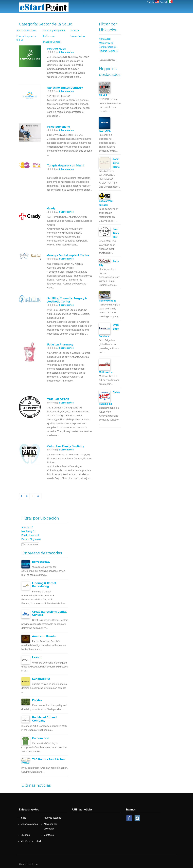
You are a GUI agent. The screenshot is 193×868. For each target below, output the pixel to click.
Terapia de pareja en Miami (65, 165)
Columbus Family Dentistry (65, 445)
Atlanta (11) (105, 39)
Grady (51, 208)
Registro (148, 17)
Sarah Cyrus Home (116, 163)
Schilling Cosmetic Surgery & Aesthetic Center (67, 299)
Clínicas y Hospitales (54, 31)
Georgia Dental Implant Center (68, 255)
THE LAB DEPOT (58, 399)
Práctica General (52, 42)
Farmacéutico (77, 36)
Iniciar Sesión (165, 17)
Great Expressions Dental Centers (49, 612)
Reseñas (120, 17)
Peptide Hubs (56, 49)
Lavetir (37, 656)
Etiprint (103, 95)
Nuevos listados (81, 17)
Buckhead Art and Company (44, 718)
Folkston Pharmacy (60, 344)
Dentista (74, 31)
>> (38, 495)
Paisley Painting (108, 301)
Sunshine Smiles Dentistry (65, 87)
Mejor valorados (103, 17)
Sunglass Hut (41, 677)
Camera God (41, 736)
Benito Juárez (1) (108, 47)
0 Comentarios (66, 52)
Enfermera (49, 36)
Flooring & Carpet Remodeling (44, 584)
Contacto (135, 17)
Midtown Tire (106, 372)
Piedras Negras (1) (109, 51)
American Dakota (44, 635)
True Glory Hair (116, 233)
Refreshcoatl (41, 561)
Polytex (37, 699)
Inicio (65, 17)
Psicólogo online (58, 126)
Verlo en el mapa (108, 60)
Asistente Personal (26, 31)
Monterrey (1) (106, 43)
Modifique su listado (32, 839)
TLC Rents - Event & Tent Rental (49, 759)
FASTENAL (105, 131)
